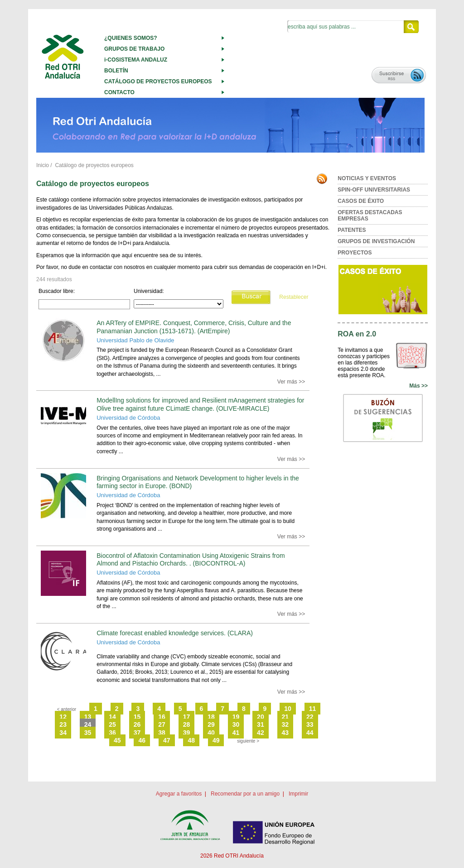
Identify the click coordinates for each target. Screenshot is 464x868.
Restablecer (294, 297)
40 (211, 733)
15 (137, 717)
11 (313, 709)
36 (112, 733)
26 (137, 724)
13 (88, 717)
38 (162, 733)
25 (112, 724)
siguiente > (248, 741)
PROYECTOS (355, 253)
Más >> (418, 386)
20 (261, 717)
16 (162, 717)
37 (137, 733)
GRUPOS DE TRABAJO (134, 49)
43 (285, 733)
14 (112, 717)
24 (88, 724)
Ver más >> (291, 382)
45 (117, 740)
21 (285, 717)
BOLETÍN (116, 71)
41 (236, 733)
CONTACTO (119, 92)
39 (187, 733)
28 (187, 724)
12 (63, 717)
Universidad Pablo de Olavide (135, 340)
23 (63, 724)
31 (261, 724)
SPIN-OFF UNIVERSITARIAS (374, 190)
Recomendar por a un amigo (245, 794)
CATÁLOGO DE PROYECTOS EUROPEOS (158, 82)
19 (236, 717)
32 (285, 724)
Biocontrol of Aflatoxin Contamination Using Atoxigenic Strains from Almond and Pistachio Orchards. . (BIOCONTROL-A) (191, 559)
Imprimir (298, 794)
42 (261, 733)
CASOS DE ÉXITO (361, 201)
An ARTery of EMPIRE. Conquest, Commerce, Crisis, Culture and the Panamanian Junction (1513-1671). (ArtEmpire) (194, 327)
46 (142, 740)
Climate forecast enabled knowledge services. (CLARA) (175, 633)
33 (310, 724)
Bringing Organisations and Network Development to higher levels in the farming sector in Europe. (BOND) (198, 482)
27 (162, 724)
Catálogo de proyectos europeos (94, 165)
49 (216, 740)
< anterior (67, 709)
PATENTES (352, 230)
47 (167, 740)
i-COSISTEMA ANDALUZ (136, 60)
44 (310, 733)
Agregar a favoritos (179, 794)
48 (191, 740)
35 (88, 733)
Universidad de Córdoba (128, 418)
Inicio (43, 165)
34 (63, 733)
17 (187, 717)
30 (236, 724)
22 (310, 717)
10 (288, 709)
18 (211, 717)
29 (211, 724)
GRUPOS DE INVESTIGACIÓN (376, 241)
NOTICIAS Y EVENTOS (367, 178)
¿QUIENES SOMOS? (131, 38)
